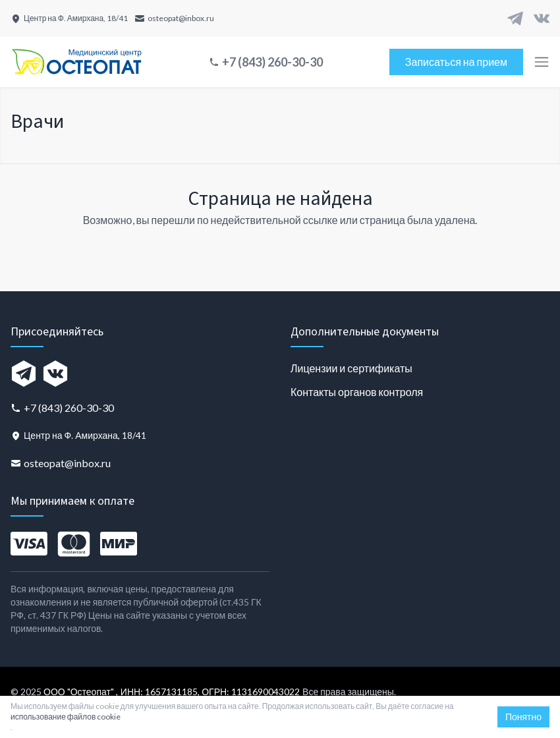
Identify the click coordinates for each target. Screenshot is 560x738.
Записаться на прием (456, 62)
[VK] (542, 18)
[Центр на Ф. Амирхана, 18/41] (69, 18)
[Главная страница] (76, 62)
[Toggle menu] (542, 62)
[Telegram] (515, 18)
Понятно (523, 717)
